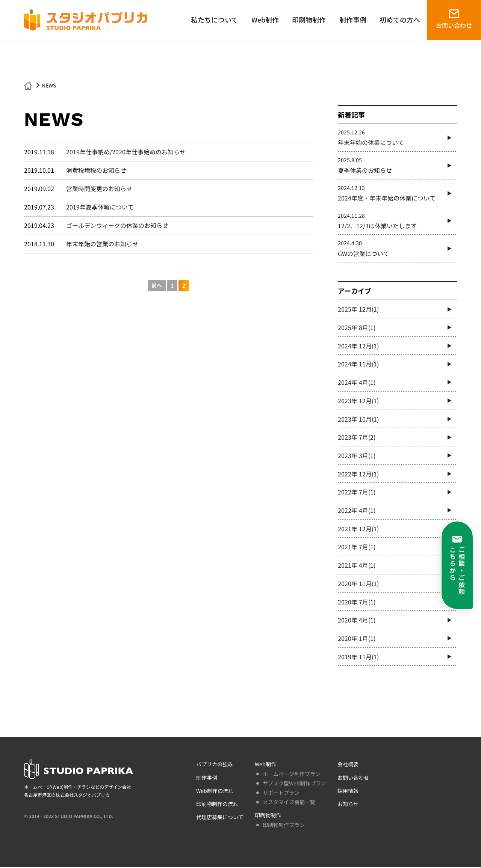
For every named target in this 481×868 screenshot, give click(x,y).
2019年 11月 (358, 657)
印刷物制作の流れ (217, 805)
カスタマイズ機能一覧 (289, 803)
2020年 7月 (357, 603)
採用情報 (348, 791)
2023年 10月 (358, 419)
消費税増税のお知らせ (96, 170)
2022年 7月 (357, 493)
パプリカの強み (215, 765)
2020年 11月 (358, 584)
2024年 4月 (357, 383)
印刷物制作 (309, 20)
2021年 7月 (357, 547)
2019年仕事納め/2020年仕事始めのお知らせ (126, 152)
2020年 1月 (357, 639)
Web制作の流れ (215, 791)
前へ (157, 285)
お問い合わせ (454, 25)
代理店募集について (220, 818)
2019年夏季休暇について (100, 207)
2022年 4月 (357, 511)
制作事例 (353, 20)
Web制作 (265, 20)
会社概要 (348, 765)
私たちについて (214, 20)
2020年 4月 (357, 621)
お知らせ (348, 805)
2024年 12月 (358, 346)
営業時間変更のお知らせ (99, 189)
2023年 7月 (357, 437)
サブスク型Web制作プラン (294, 784)
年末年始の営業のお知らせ (102, 244)
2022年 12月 (358, 474)
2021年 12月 (358, 529)
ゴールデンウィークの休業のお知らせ (117, 225)
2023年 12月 (358, 401)
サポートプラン (281, 793)
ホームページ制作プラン (292, 775)
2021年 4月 (357, 566)
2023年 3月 (357, 456)
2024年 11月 (358, 364)
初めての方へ (400, 20)
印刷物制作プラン (284, 826)
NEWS (49, 85)
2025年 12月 (358, 309)
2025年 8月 (357, 328)
